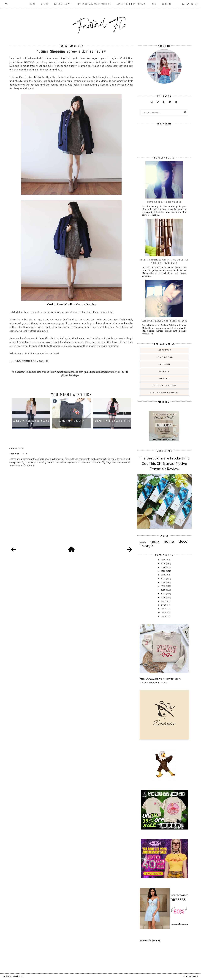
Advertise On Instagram (131, 4)
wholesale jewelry (150, 940)
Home (33, 4)
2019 (163, 586)
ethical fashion (164, 385)
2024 (163, 567)
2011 (164, 616)
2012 (164, 612)
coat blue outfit (52, 372)
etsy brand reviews (164, 392)
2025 (163, 563)
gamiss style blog (98, 372)
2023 (163, 571)
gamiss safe (88, 372)
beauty (164, 371)
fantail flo (10, 976)
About (45, 4)
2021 (163, 579)
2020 (163, 582)
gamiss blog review (64, 372)
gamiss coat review (77, 372)
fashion (164, 364)
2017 (163, 594)
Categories (61, 4)
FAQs (154, 4)
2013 (164, 609)
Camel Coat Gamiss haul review (36, 372)
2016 (163, 597)
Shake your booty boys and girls (164, 202)
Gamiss (28, 62)
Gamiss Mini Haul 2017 (72, 421)
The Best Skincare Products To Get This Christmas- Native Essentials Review (164, 463)
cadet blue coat (20, 372)
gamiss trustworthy (111, 372)
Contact (167, 4)
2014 (164, 605)
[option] (31, 414)
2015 (164, 601)
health (164, 378)
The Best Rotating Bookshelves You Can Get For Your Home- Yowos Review (164, 261)
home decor (164, 357)
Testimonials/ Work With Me (94, 4)
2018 (163, 590)
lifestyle (164, 350)
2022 (164, 575)
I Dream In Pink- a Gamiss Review (112, 421)
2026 (164, 560)
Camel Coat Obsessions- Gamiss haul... (31, 422)
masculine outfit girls (72, 375)
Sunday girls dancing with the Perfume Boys (164, 321)
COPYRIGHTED (191, 976)
